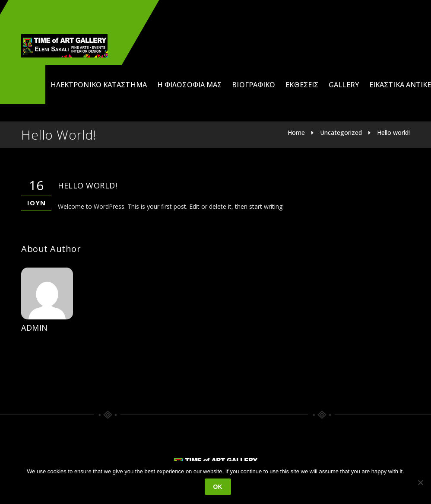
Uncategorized (341, 132)
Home (296, 132)
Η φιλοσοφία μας (190, 85)
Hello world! (393, 132)
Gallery (344, 85)
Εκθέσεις (302, 85)
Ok (218, 487)
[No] (420, 482)
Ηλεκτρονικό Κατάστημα (99, 85)
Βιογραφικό (254, 85)
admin (35, 328)
